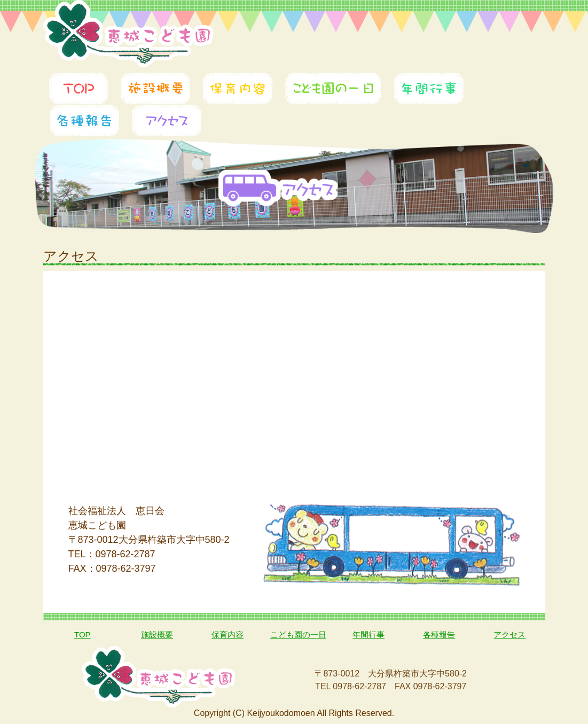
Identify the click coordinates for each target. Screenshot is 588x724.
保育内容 (228, 635)
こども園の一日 (298, 635)
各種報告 (439, 635)
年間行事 (369, 635)
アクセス (509, 635)
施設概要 (157, 635)
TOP (83, 635)
